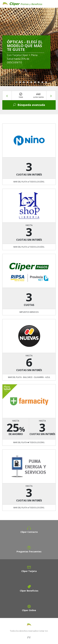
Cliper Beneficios (29, 591)
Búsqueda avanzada (29, 105)
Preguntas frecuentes (29, 552)
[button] (16, 82)
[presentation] (7, 96)
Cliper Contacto (29, 532)
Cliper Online (29, 610)
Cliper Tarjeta (29, 571)
